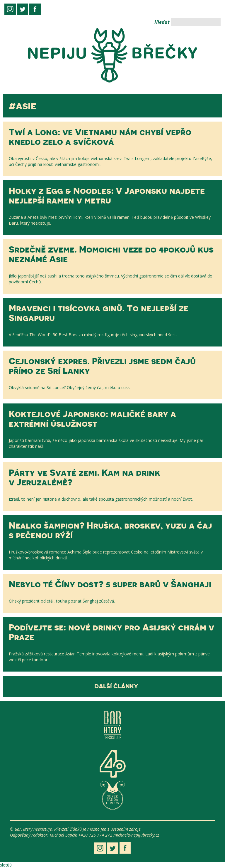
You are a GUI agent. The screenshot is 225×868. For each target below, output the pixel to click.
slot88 (6, 865)
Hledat (162, 22)
